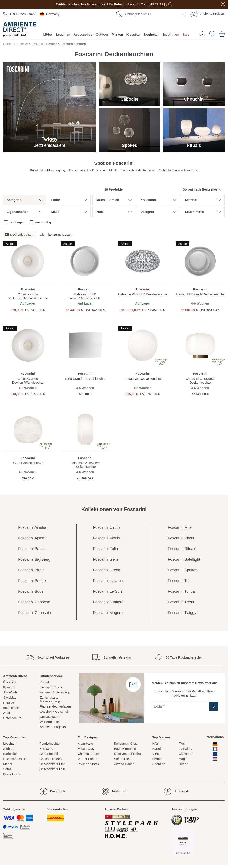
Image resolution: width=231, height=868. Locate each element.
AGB (7, 713)
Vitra (156, 754)
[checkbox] (20, 235)
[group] (114, 235)
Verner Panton (88, 759)
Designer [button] (147, 212)
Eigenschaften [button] (18, 212)
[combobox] (151, 14)
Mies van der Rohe (127, 754)
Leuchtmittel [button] (194, 212)
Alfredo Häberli (124, 764)
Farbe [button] (56, 200)
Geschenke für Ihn (52, 764)
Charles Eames (89, 754)
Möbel (48, 34)
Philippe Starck (88, 764)
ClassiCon (186, 754)
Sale (186, 34)
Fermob (158, 759)
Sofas (7, 769)
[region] (28, 277)
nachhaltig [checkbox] (43, 222)
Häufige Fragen (51, 687)
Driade (183, 764)
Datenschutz (12, 718)
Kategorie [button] (14, 200)
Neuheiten (152, 34)
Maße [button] (55, 212)
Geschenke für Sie (52, 769)
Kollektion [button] (148, 200)
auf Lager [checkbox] (17, 222)
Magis (183, 759)
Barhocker (10, 754)
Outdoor (102, 34)
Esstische (46, 749)
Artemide (159, 764)
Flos (182, 743)
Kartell (157, 749)
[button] (202, 189)
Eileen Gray (86, 749)
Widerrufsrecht (50, 722)
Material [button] (191, 200)
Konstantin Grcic (126, 743)
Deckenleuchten (15, 759)
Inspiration (171, 34)
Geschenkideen (50, 759)
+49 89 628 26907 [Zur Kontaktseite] (19, 14)
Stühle (8, 749)
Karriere (9, 687)
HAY (155, 743)
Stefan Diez (122, 759)
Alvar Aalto (85, 743)
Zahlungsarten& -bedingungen (51, 699)
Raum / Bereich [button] (107, 200)
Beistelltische (13, 774)
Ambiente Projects (207, 14)
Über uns (10, 682)
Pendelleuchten (50, 743)
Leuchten (63, 34)
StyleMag (10, 697)
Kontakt (45, 682)
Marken (117, 34)
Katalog (9, 703)
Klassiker (134, 34)
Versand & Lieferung (54, 692)
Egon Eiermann (125, 749)
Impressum (11, 708)
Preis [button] (100, 212)
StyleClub (10, 692)
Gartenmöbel (49, 754)
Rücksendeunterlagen (55, 706)
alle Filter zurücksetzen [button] (56, 235)
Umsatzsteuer (50, 717)
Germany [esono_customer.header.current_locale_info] (50, 14)
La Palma (185, 749)
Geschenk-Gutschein (55, 711)
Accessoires (83, 34)
